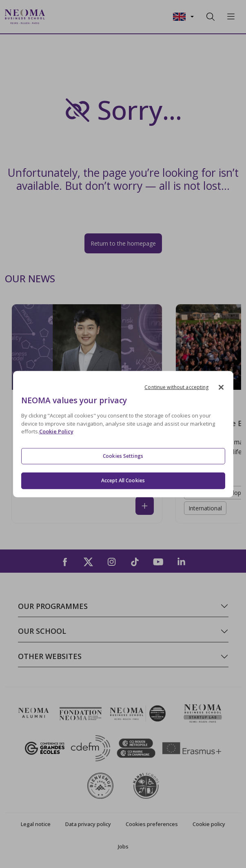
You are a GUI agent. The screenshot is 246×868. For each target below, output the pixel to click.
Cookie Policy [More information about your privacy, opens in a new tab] (56, 431)
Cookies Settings (123, 456)
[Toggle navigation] (56, 17)
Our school (42, 631)
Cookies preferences (152, 824)
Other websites (50, 656)
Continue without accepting (176, 387)
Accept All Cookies (123, 480)
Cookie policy (209, 824)
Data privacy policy (88, 824)
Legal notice (36, 824)
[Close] (221, 387)
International (205, 508)
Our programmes (53, 606)
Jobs (123, 846)
